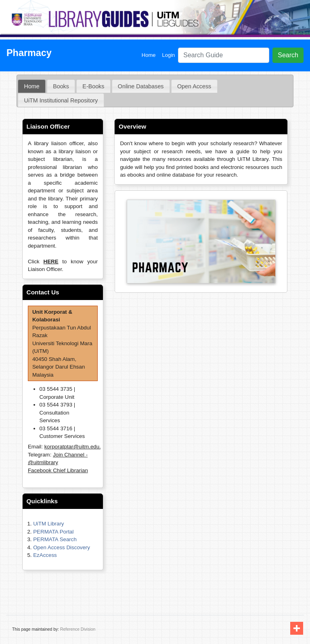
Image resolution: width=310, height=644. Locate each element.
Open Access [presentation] (194, 86)
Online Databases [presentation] (141, 86)
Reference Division (78, 629)
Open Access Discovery (62, 547)
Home (150, 55)
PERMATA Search (55, 539)
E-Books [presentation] (93, 86)
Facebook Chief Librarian (58, 470)
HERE (51, 262)
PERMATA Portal (53, 532)
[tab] (32, 86)
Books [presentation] (61, 86)
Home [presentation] (32, 86)
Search (288, 55)
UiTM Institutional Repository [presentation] (61, 100)
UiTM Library (48, 524)
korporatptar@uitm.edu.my (76, 447)
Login (168, 55)
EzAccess (45, 555)
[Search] (224, 55)
